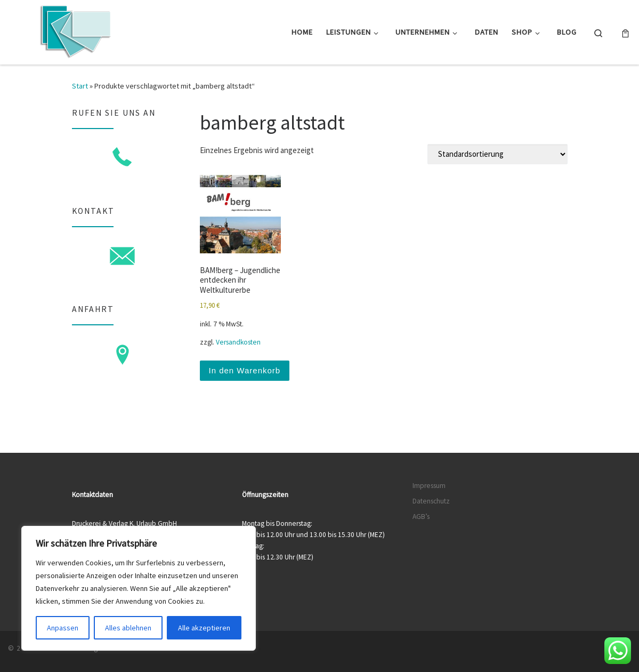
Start (80, 86)
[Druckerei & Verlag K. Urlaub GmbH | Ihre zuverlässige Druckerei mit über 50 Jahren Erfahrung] (75, 30)
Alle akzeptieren (204, 628)
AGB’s (421, 517)
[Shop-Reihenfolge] (498, 154)
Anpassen (63, 628)
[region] (139, 588)
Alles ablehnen (128, 628)
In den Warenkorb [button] (245, 370)
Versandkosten (238, 342)
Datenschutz (431, 501)
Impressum (429, 486)
